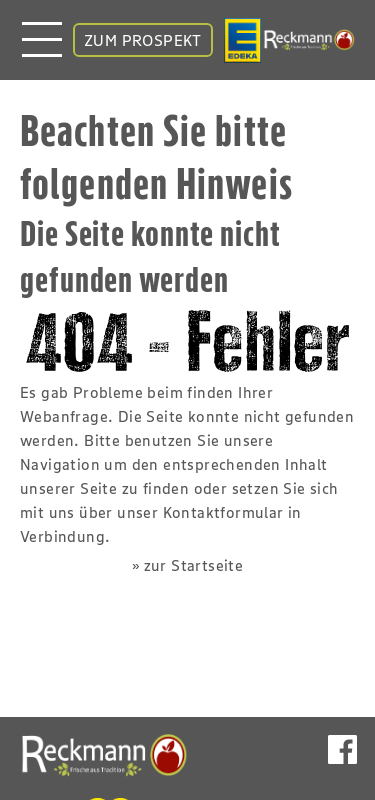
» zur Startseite (187, 565)
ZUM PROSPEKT (143, 40)
